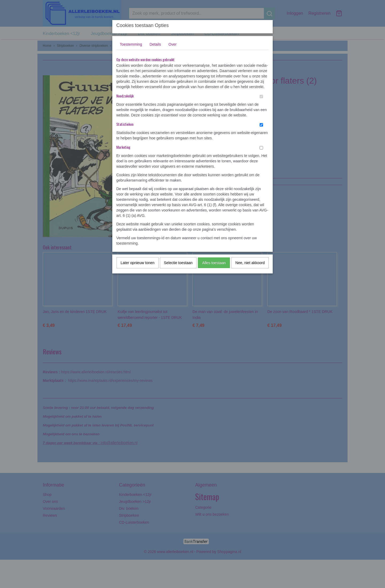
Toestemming (131, 44)
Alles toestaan (214, 263)
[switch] (261, 97)
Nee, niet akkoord (250, 263)
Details (155, 44)
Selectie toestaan (178, 263)
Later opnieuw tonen (138, 263)
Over (172, 44)
